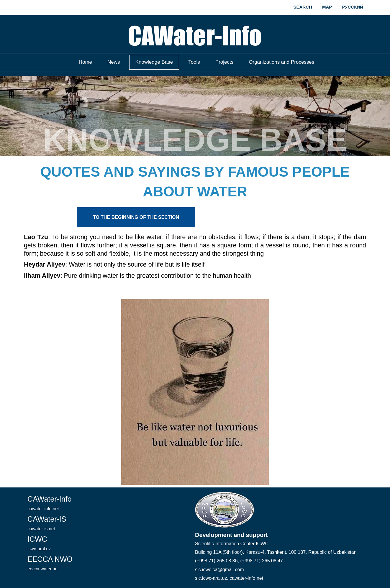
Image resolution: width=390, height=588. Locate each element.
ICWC (39, 543)
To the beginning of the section (136, 217)
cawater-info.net (246, 578)
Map (327, 7)
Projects (224, 62)
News (114, 62)
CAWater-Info (50, 503)
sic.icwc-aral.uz (211, 578)
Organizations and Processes (281, 62)
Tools (194, 62)
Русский (353, 7)
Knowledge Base (154, 62)
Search (303, 7)
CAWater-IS (47, 523)
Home (85, 62)
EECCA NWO (50, 563)
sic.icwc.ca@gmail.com (219, 570)
